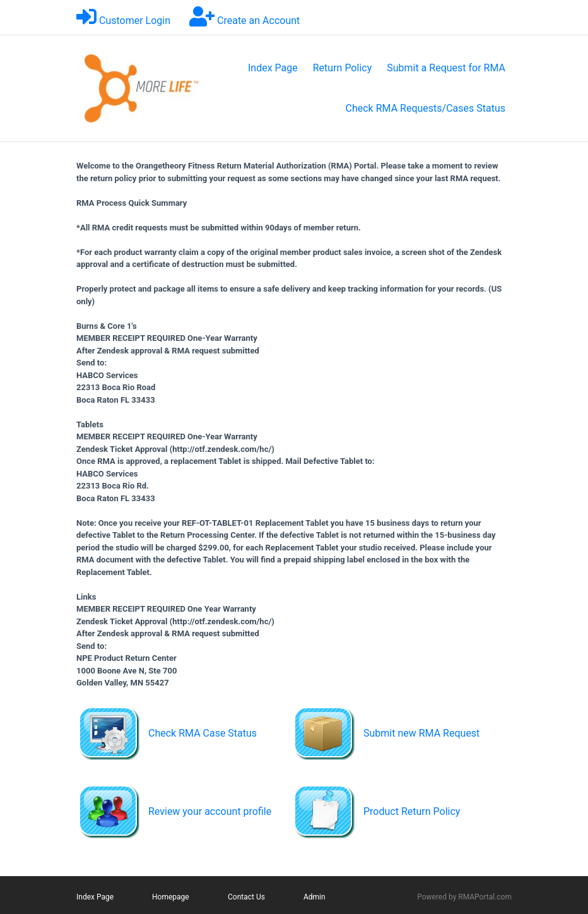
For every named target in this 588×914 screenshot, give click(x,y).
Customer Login (135, 21)
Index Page (273, 68)
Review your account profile (210, 811)
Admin (315, 897)
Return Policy (342, 68)
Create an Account (258, 21)
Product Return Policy (412, 811)
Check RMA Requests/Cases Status (426, 108)
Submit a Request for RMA (446, 68)
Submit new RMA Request (421, 733)
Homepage (171, 897)
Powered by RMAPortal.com (464, 897)
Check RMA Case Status (203, 733)
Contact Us (246, 897)
